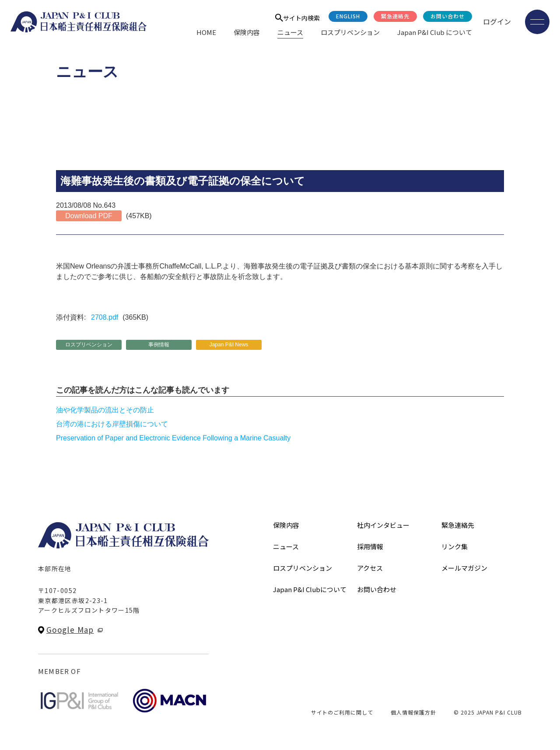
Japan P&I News (229, 345)
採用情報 (370, 546)
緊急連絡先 (395, 16)
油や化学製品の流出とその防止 (105, 410)
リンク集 (455, 546)
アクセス (370, 568)
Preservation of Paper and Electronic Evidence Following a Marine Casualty (173, 438)
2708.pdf (105, 317)
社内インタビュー (383, 525)
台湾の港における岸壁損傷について (112, 424)
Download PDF (89, 216)
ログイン (497, 21)
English (348, 16)
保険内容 (247, 32)
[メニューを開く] (537, 22)
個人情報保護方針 (413, 712)
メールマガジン (464, 568)
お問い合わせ (448, 16)
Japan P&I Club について (435, 32)
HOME (206, 32)
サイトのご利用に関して (342, 712)
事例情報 (159, 345)
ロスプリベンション (350, 32)
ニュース (290, 32)
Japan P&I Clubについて (310, 589)
